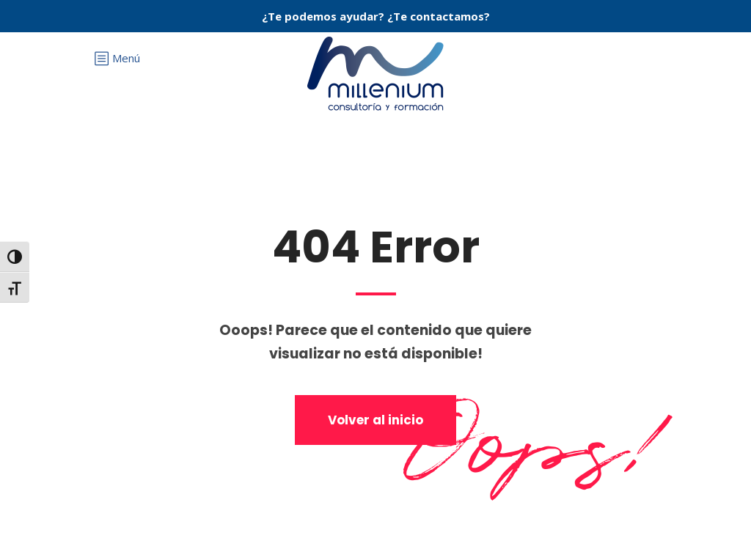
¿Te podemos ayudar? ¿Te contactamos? (376, 16)
